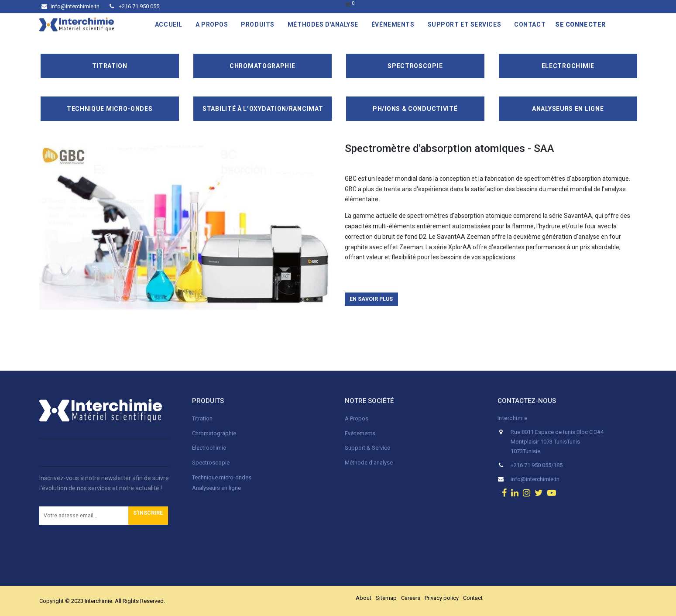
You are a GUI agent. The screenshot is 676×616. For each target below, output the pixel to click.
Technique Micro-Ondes (110, 109)
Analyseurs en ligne (568, 109)
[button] (148, 516)
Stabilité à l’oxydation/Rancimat (263, 109)
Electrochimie (568, 66)
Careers (411, 598)
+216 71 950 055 (134, 6)
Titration (110, 66)
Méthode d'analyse (369, 463)
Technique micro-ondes (222, 477)
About (364, 598)
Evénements (360, 433)
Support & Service (367, 448)
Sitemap (386, 598)
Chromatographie (263, 66)
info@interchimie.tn (70, 6)
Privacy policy (442, 598)
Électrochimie (209, 448)
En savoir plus (371, 299)
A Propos (357, 418)
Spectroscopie (415, 66)
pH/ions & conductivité (415, 109)
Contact (473, 598)
